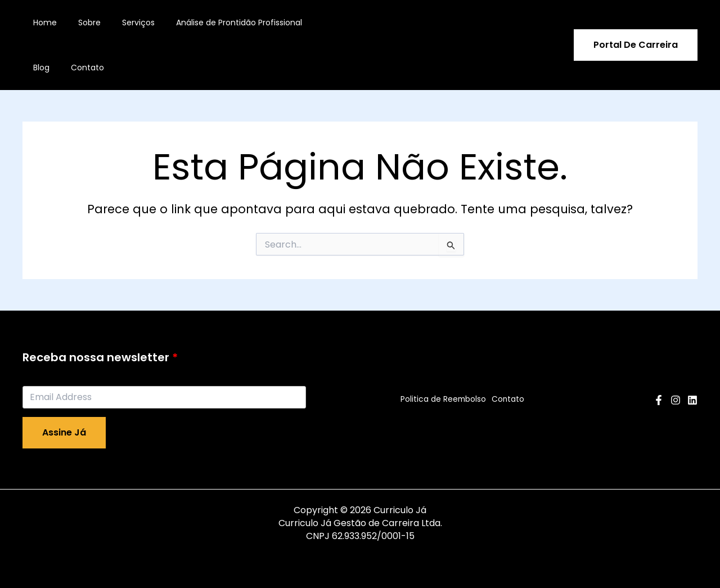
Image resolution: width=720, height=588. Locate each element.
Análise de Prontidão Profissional (219, 23)
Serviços (124, 23)
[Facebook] (659, 400)
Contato (47, 68)
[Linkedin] (692, 400)
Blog (306, 23)
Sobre (81, 23)
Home (42, 23)
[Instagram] (676, 400)
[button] (636, 45)
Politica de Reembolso (441, 400)
